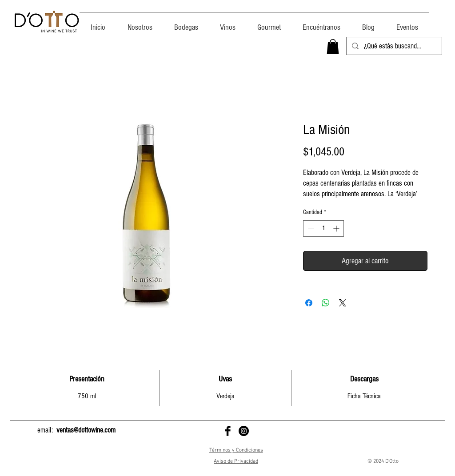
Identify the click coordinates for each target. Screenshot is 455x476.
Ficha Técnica (364, 396)
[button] (333, 46)
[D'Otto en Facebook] (228, 431)
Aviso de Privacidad (236, 461)
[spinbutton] (323, 228)
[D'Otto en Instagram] (244, 431)
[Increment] (337, 228)
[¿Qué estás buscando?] (393, 46)
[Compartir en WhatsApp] (326, 303)
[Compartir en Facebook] (309, 303)
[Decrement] (310, 228)
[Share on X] (343, 303)
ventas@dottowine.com (86, 430)
